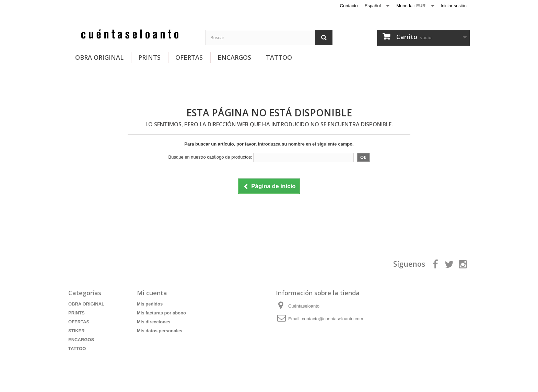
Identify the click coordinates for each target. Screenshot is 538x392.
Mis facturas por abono (161, 313)
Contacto (349, 6)
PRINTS (149, 57)
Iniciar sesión (454, 6)
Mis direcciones (154, 322)
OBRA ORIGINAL (99, 57)
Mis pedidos (150, 304)
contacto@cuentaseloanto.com (333, 319)
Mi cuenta (152, 293)
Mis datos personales (160, 331)
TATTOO (279, 57)
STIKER (77, 331)
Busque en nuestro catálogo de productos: (210, 157)
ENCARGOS (234, 57)
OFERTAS (189, 57)
